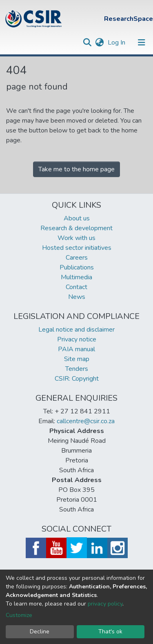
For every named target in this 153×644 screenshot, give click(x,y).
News (77, 297)
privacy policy (105, 604)
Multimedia (76, 277)
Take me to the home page (76, 169)
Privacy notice (77, 339)
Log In (117, 43)
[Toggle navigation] (142, 43)
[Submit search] (87, 43)
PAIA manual (76, 349)
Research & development (76, 228)
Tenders (77, 369)
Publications (77, 267)
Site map (77, 359)
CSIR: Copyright (77, 379)
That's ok (110, 632)
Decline (40, 632)
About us (77, 218)
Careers (77, 258)
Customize (19, 615)
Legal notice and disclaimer (76, 330)
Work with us (76, 238)
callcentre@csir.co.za (86, 421)
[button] (99, 43)
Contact (76, 287)
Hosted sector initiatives (77, 248)
